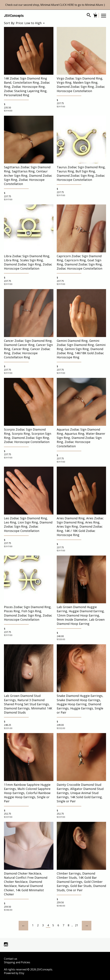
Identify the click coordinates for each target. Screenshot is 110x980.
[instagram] (6, 945)
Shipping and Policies (17, 962)
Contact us (11, 959)
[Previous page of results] (23, 926)
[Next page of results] (87, 926)
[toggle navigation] (104, 15)
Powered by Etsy (14, 973)
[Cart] (95, 16)
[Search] (89, 16)
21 (77, 925)
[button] (30, 23)
